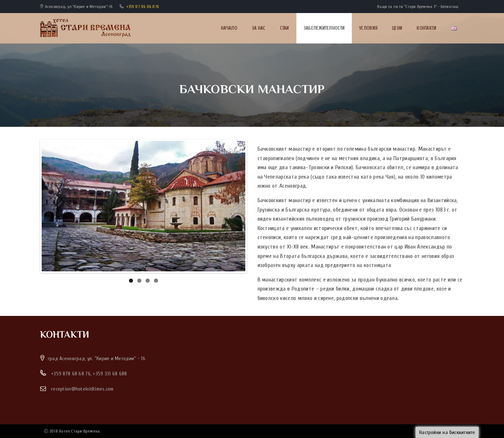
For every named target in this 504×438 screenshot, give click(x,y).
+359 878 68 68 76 (71, 374)
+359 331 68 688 (110, 374)
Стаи (285, 28)
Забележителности (324, 28)
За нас (259, 28)
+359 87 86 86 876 (143, 7)
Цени (397, 28)
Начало (229, 28)
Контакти (426, 28)
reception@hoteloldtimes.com (82, 389)
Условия (368, 28)
